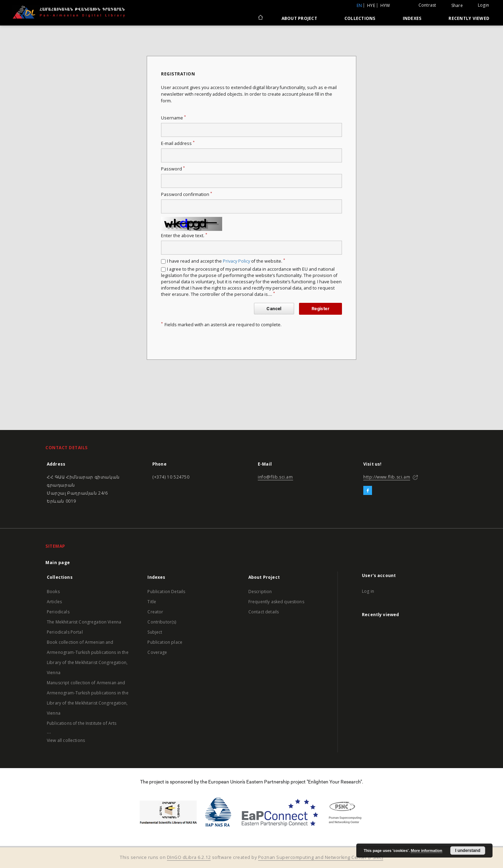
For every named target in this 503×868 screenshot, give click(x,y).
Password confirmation (187, 194)
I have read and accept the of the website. (226, 261)
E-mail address (178, 143)
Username (173, 118)
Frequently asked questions (276, 602)
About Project (299, 18)
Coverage (157, 652)
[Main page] (260, 18)
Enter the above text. (184, 236)
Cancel (274, 309)
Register (320, 309)
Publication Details (166, 592)
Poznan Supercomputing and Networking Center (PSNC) (321, 857)
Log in (368, 591)
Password (173, 169)
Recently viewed (469, 18)
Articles (54, 602)
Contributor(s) (162, 622)
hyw (385, 5)
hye (371, 5)
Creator (155, 612)
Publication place (165, 642)
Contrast (427, 5)
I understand (468, 851)
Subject (155, 632)
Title (152, 602)
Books (53, 592)
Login (483, 5)
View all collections (66, 740)
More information (427, 851)
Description (260, 592)
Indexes (412, 18)
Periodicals (58, 612)
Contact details (264, 612)
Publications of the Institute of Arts (82, 723)
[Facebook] (368, 491)
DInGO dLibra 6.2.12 (189, 857)
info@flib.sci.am (275, 477)
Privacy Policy (236, 261)
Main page (58, 563)
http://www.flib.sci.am (387, 477)
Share (457, 6)
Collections (360, 18)
